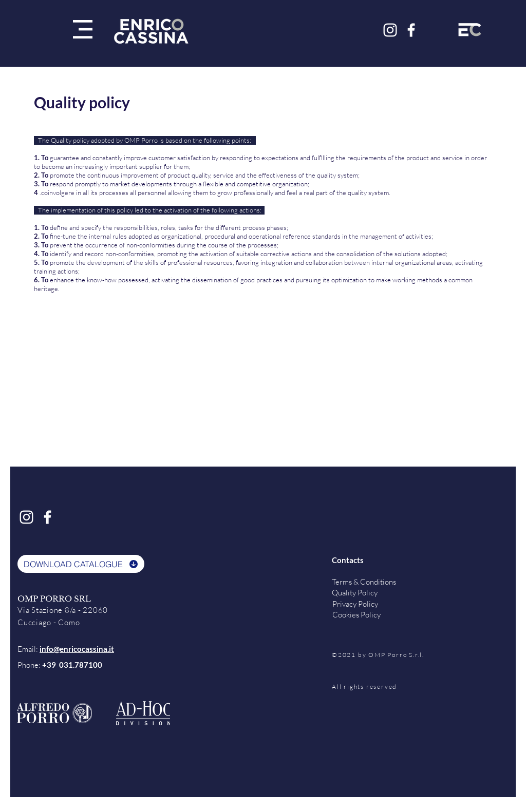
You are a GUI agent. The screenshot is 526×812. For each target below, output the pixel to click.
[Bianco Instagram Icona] (390, 30)
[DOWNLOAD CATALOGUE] (81, 564)
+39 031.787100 (72, 665)
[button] (83, 29)
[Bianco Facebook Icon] (411, 30)
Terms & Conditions (364, 582)
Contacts (348, 560)
